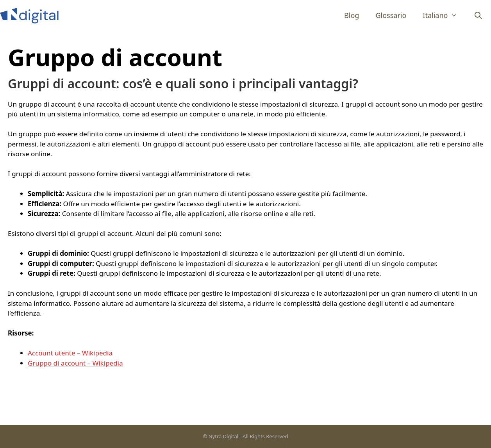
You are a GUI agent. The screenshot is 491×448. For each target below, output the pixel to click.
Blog (352, 15)
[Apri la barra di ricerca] (478, 15)
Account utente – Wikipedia (70, 353)
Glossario (391, 15)
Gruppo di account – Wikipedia (75, 363)
